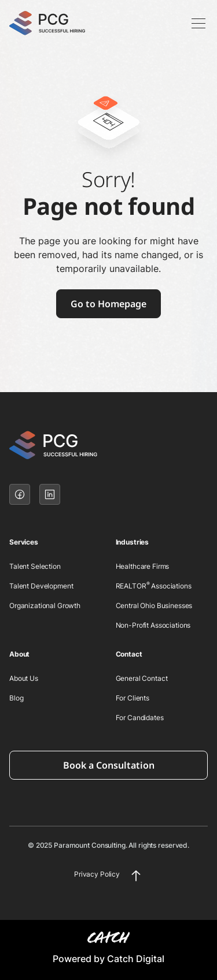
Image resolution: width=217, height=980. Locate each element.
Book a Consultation (109, 765)
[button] (196, 23)
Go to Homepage (108, 304)
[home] (57, 23)
